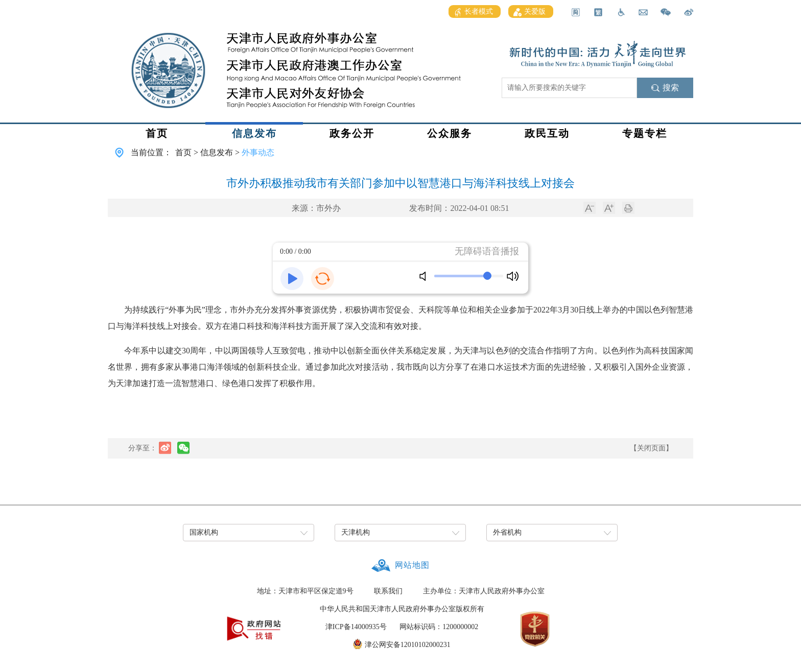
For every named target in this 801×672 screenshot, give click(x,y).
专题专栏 (645, 133)
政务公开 (352, 133)
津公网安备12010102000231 (408, 645)
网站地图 (412, 565)
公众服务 (450, 133)
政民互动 (547, 133)
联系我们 (388, 591)
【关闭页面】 (651, 448)
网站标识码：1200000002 (439, 627)
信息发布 (254, 133)
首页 (157, 133)
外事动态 (258, 152)
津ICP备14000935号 (356, 627)
